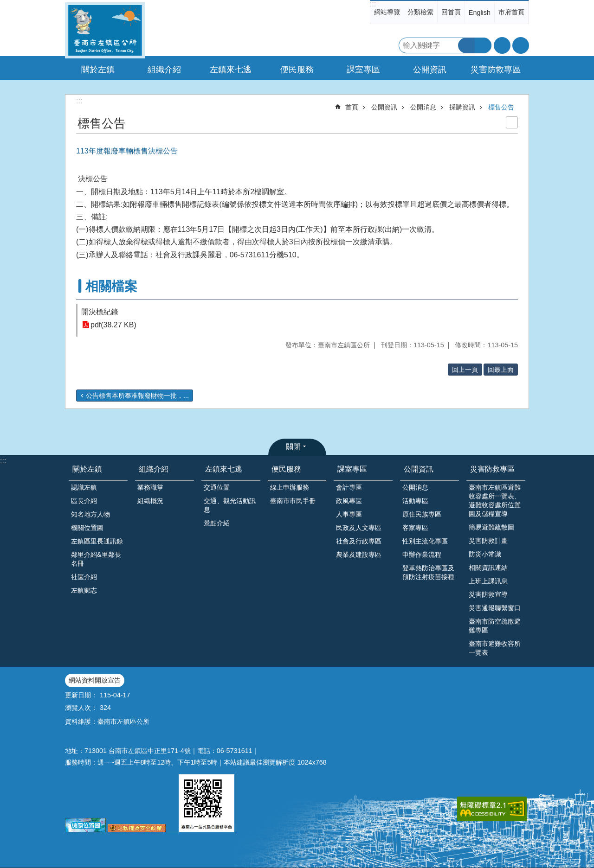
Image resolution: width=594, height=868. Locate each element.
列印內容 (512, 122)
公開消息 (423, 107)
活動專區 (415, 501)
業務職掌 (150, 487)
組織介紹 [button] (164, 70)
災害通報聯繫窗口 (495, 608)
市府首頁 (511, 12)
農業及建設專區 (359, 555)
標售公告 (501, 107)
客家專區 (415, 528)
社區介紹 (84, 577)
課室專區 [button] (363, 70)
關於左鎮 (87, 469)
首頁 (352, 107)
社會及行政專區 (359, 541)
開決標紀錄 (100, 312)
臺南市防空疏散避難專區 (495, 626)
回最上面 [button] (501, 370)
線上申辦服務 (290, 487)
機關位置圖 (87, 528)
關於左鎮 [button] (98, 70)
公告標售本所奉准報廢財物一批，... (137, 396)
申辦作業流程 (422, 555)
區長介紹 (84, 501)
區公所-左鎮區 (105, 30)
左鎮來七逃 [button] (231, 70)
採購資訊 (462, 107)
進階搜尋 (483, 45)
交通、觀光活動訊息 (230, 505)
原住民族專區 (422, 514)
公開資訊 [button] (430, 70)
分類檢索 (420, 12)
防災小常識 (485, 554)
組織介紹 (154, 469)
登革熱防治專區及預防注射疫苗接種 (428, 572)
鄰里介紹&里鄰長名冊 (96, 559)
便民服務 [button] (297, 70)
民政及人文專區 (359, 528)
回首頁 (451, 12)
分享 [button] (521, 45)
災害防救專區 (492, 469)
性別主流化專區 (425, 541)
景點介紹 (217, 523)
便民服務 (286, 469)
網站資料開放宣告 (95, 680)
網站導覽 (387, 12)
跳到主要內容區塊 (5, 5)
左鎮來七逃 (224, 469)
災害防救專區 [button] (496, 70)
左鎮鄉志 (84, 590)
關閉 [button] (293, 447)
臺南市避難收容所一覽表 (495, 648)
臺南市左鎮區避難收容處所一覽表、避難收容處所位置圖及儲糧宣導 (495, 501)
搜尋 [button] (466, 45)
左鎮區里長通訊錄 (97, 541)
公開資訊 (384, 107)
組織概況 (150, 501)
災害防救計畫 (488, 541)
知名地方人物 (90, 514)
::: (373, 4)
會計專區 (349, 487)
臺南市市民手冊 (293, 501)
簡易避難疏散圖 (491, 527)
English (480, 13)
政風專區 (349, 501)
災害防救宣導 (488, 594)
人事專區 (349, 514)
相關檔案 (111, 286)
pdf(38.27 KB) (113, 325)
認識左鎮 (84, 487)
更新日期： (81, 695)
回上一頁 (465, 370)
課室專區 (352, 469)
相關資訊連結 (488, 568)
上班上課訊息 (488, 581)
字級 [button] (502, 45)
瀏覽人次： (81, 708)
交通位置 (217, 487)
